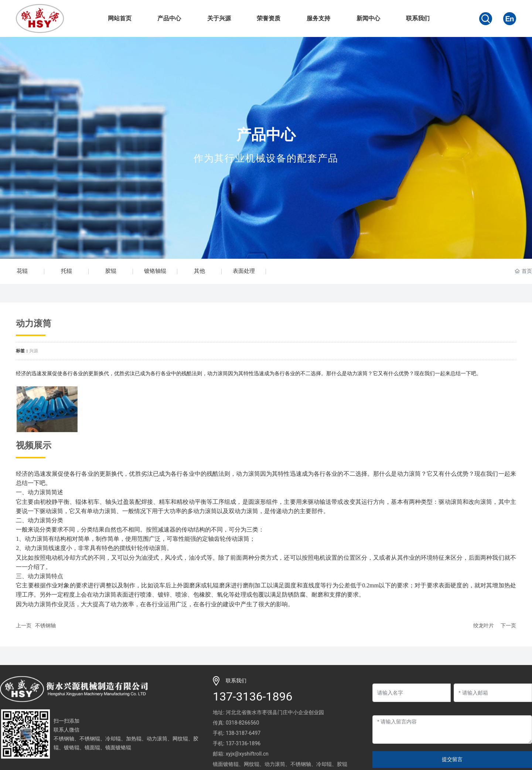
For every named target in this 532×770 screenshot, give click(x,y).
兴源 (34, 351)
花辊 (22, 271)
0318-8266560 (242, 723)
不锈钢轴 (45, 625)
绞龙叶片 (484, 625)
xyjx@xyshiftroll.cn (247, 754)
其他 (199, 271)
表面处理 (244, 271)
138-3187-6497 (243, 733)
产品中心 (266, 135)
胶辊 (111, 271)
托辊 (66, 271)
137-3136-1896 (253, 696)
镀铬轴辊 (155, 271)
